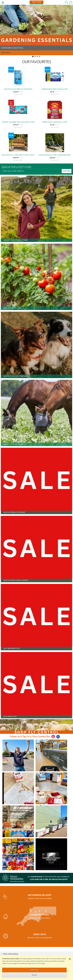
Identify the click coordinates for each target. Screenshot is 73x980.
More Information (11, 954)
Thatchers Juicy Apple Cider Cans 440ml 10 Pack (18, 122)
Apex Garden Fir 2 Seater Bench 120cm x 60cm (18, 155)
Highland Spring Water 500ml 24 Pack (55, 89)
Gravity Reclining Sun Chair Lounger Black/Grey (55, 155)
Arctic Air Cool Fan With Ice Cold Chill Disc (18, 89)
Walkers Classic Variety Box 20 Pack (55, 122)
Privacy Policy (38, 964)
